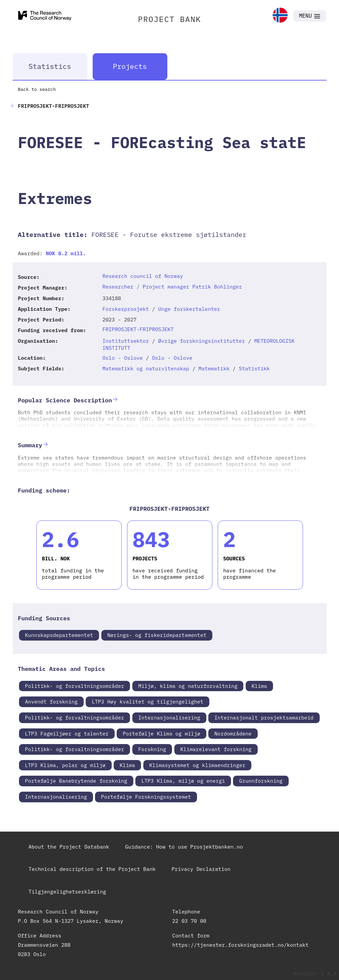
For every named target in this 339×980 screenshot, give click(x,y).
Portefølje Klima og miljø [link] (161, 733)
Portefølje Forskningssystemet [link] (146, 797)
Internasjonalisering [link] (169, 717)
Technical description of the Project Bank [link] (92, 869)
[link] (280, 16)
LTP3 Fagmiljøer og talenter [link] (67, 733)
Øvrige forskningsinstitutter (202, 341)
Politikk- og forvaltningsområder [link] (75, 686)
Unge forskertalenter (189, 309)
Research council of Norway (143, 276)
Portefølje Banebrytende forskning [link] (76, 781)
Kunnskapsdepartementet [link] (59, 635)
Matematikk (214, 368)
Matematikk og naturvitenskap (146, 368)
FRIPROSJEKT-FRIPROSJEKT (138, 329)
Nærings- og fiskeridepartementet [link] (157, 635)
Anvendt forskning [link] (51, 701)
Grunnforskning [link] (261, 781)
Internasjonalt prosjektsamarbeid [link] (264, 717)
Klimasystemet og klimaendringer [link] (197, 765)
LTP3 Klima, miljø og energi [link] (183, 781)
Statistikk (254, 368)
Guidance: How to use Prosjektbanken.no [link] (184, 847)
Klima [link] (259, 686)
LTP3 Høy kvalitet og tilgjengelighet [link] (147, 701)
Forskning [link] (152, 749)
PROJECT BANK (169, 19)
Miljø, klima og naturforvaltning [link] (188, 686)
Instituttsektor (126, 341)
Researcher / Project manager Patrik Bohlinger (172, 287)
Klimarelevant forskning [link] (216, 749)
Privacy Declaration (201, 869)
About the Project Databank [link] (69, 847)
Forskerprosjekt (126, 309)
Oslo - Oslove (122, 358)
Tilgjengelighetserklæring (67, 891)
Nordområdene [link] (233, 733)
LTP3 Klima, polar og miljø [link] (65, 765)
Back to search (37, 89)
